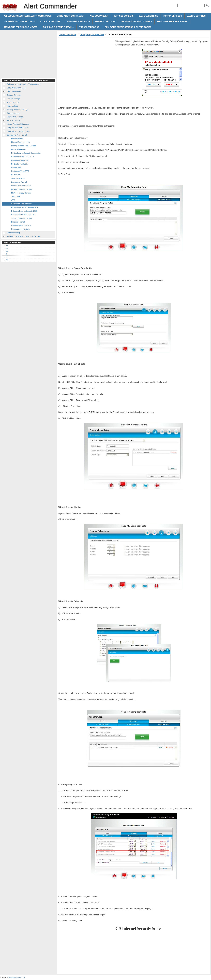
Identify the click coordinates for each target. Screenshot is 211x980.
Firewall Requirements (20, 142)
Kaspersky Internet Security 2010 (25, 207)
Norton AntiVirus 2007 (20, 171)
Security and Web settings (19, 22)
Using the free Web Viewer (172, 22)
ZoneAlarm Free (18, 178)
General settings (105, 22)
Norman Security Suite (20, 229)
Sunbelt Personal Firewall (22, 218)
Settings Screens (124, 16)
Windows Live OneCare (21, 225)
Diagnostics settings (78, 22)
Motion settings (173, 16)
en (7, 249)
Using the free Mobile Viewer (21, 27)
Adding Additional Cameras (136, 22)
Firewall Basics (17, 139)
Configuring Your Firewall (58, 27)
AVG (13, 200)
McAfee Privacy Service (21, 193)
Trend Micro (16, 196)
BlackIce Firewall (18, 222)
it (7, 257)
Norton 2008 (16, 168)
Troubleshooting (89, 27)
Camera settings (149, 16)
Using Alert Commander (71, 16)
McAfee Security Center (21, 186)
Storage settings (50, 22)
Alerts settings (196, 16)
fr (7, 254)
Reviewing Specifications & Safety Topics (128, 27)
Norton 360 (16, 175)
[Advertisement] (86, 63)
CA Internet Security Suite (22, 204)
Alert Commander (10, 7)
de (7, 246)
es (7, 251)
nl (7, 260)
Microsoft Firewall (18, 149)
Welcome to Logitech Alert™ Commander (28, 16)
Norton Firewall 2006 (20, 160)
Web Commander (99, 16)
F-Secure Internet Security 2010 (24, 211)
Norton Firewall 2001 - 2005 (23, 157)
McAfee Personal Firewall (22, 189)
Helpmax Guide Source (17, 977)
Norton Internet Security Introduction (26, 153)
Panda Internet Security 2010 (23, 215)
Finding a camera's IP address (24, 146)
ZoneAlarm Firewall (19, 182)
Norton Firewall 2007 (20, 164)
